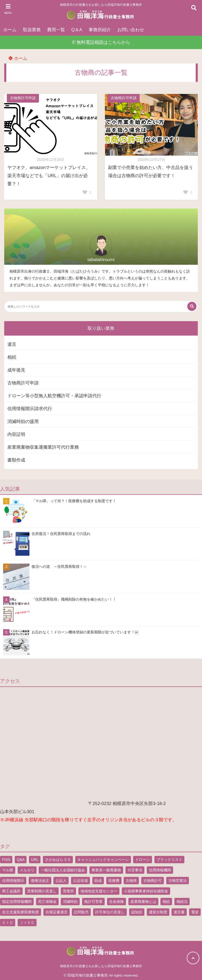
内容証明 (16, 434)
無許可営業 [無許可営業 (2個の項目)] (93, 902)
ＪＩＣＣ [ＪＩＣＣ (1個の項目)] (27, 923)
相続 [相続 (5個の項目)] (166, 902)
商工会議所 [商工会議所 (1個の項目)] (11, 891)
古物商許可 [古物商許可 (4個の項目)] (153, 881)
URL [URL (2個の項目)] (35, 860)
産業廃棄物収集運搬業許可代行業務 (43, 447)
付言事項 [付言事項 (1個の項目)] (135, 870)
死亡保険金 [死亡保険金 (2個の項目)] (47, 902)
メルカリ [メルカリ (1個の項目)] (27, 870)
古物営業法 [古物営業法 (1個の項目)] (178, 881)
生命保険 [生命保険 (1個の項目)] (117, 902)
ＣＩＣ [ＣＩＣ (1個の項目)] (8, 923)
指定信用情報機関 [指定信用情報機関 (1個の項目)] (17, 902)
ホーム (10, 30)
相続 (12, 357)
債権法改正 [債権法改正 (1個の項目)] (40, 881)
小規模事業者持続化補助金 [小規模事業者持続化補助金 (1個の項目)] (146, 891)
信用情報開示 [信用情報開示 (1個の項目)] (13, 881)
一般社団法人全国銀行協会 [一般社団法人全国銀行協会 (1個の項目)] (63, 870)
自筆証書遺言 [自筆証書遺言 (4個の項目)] (57, 912)
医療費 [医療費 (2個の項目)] (114, 881)
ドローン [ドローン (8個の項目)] (143, 860)
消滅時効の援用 (23, 422)
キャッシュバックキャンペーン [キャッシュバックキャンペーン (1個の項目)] (103, 860)
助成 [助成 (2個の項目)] (98, 881)
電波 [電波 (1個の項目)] (195, 912)
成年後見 (16, 370)
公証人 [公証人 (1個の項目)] (61, 881)
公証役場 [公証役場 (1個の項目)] (80, 881)
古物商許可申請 (23, 98)
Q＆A (77, 30)
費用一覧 (56, 30)
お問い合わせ (131, 30)
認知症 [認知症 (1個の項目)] (137, 912)
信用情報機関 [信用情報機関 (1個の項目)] (160, 870)
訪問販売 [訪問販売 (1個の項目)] (81, 912)
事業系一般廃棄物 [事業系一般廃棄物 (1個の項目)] (106, 870)
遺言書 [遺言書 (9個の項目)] (179, 912)
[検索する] (192, 306)
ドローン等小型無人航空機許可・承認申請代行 (54, 396)
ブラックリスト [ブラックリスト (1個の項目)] (169, 860)
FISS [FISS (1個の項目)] (6, 860)
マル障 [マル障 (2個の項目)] (8, 870)
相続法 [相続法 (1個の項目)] (182, 902)
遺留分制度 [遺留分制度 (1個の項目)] (158, 912)
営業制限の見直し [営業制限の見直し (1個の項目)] (42, 891)
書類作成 (16, 460)
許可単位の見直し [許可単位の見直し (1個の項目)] (110, 912)
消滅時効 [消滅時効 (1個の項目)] (70, 902)
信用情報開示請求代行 (30, 409)
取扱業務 (32, 30)
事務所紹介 (100, 30)
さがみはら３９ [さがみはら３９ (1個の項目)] (58, 860)
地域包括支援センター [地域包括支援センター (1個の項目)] (99, 891)
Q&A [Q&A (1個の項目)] (21, 860)
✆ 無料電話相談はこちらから (101, 42)
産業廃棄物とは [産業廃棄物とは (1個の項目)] (143, 902)
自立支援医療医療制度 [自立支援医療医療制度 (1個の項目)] (21, 912)
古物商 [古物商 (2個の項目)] (131, 881)
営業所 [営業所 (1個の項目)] (68, 891)
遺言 (12, 344)
